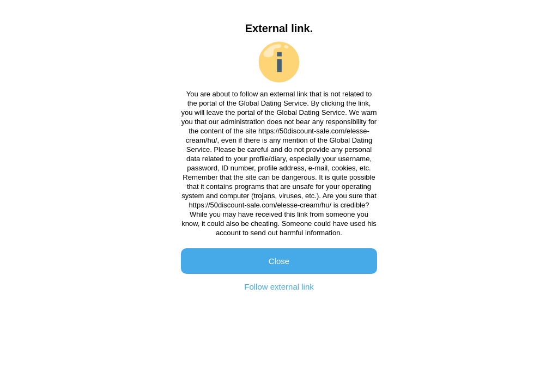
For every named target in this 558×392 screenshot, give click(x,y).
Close (279, 261)
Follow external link (279, 287)
